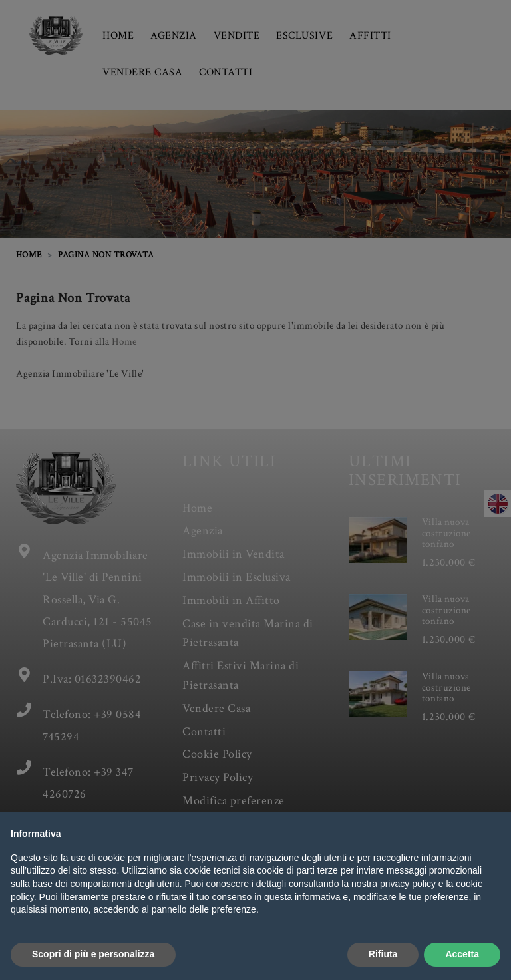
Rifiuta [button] (383, 954)
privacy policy (408, 884)
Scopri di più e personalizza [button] (93, 954)
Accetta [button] (462, 954)
